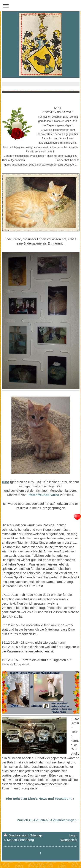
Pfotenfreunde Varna (43, 495)
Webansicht (69, 840)
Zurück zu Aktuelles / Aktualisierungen (47, 820)
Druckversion (16, 835)
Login (73, 835)
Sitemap (36, 835)
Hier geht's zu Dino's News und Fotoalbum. (39, 799)
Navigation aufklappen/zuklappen (40, 6)
